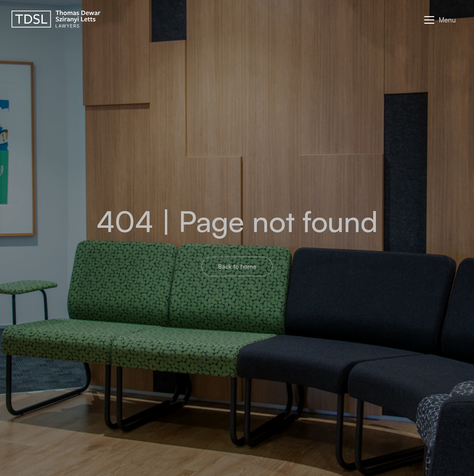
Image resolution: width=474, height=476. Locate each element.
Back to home (237, 266)
